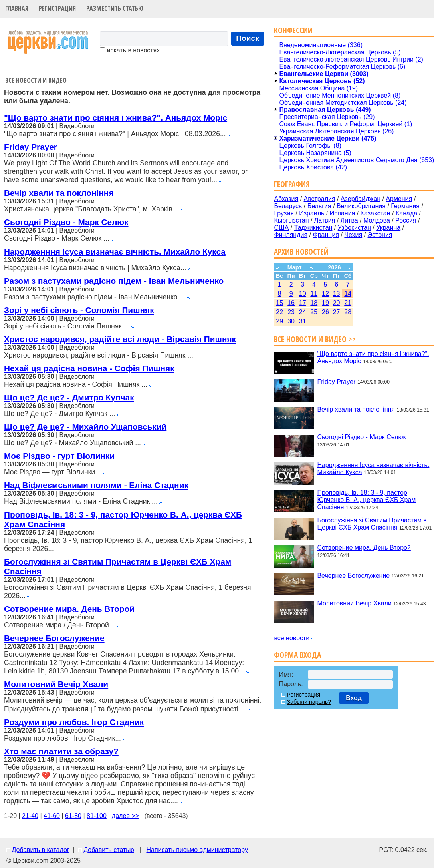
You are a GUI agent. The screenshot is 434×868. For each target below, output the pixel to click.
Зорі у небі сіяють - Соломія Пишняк (79, 310)
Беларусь (288, 206)
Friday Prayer (31, 147)
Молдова (377, 220)
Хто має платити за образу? (61, 751)
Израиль (312, 213)
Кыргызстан (291, 220)
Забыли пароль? (309, 702)
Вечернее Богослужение (54, 638)
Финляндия (291, 235)
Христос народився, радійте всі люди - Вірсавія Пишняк (120, 339)
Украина (388, 228)
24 (303, 312)
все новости (292, 638)
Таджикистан (313, 228)
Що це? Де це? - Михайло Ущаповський (85, 427)
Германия (405, 206)
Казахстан (376, 213)
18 (314, 303)
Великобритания (361, 206)
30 (291, 321)
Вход (354, 698)
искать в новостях (130, 50)
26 (325, 312)
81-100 (97, 816)
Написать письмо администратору (197, 850)
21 (348, 303)
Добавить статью (109, 850)
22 (279, 312)
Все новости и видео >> (315, 339)
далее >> (126, 816)
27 (337, 312)
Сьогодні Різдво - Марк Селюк (66, 222)
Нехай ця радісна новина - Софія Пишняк (89, 368)
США (281, 228)
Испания (343, 213)
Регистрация (57, 8)
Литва (349, 220)
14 (348, 294)
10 (303, 294)
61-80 (73, 816)
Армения (399, 199)
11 (314, 294)
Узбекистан (354, 228)
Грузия (284, 213)
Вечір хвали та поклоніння (59, 193)
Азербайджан (361, 199)
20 (337, 303)
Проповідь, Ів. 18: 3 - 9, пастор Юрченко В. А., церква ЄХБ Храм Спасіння (366, 500)
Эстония (380, 235)
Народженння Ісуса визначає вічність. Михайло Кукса (115, 252)
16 (291, 303)
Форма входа (297, 655)
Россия (406, 220)
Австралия (320, 199)
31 (303, 321)
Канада (406, 213)
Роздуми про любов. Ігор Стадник (74, 722)
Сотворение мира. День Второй (69, 609)
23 (291, 312)
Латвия (325, 220)
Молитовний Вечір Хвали (56, 684)
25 (314, 312)
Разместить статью (115, 8)
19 (325, 303)
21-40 (30, 816)
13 (337, 294)
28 (348, 312)
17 (303, 303)
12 (325, 294)
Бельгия (319, 206)
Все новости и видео (36, 80)
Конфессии (293, 30)
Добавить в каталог (40, 850)
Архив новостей (301, 252)
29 (279, 321)
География (292, 184)
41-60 (52, 816)
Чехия (353, 235)
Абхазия (286, 199)
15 (279, 303)
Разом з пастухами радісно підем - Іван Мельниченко (114, 281)
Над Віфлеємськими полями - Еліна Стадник (96, 485)
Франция (326, 235)
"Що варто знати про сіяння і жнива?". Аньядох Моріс (116, 118)
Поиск (248, 38)
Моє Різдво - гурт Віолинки (59, 456)
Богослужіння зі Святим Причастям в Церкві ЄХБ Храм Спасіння (372, 524)
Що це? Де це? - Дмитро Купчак (69, 397)
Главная (17, 8)
